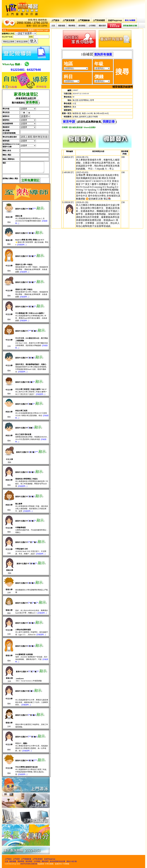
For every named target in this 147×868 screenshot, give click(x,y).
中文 (4, 30)
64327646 (34, 70)
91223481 (18, 70)
